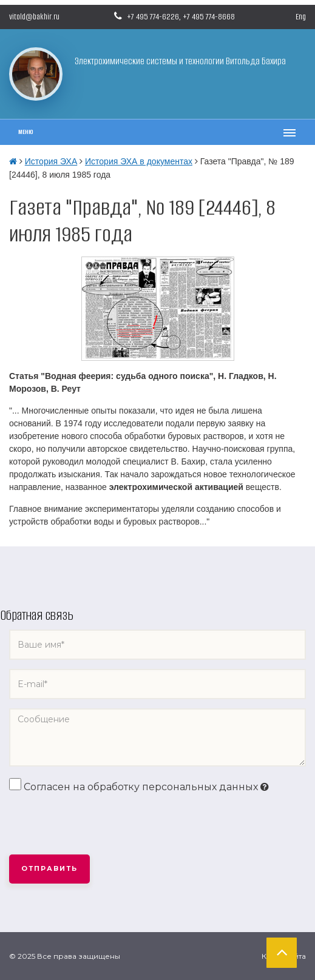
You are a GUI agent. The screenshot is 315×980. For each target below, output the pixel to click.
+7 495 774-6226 (153, 17)
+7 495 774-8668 (209, 17)
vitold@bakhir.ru (34, 17)
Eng (301, 17)
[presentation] (101, 825)
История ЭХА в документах (139, 161)
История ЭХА (51, 161)
